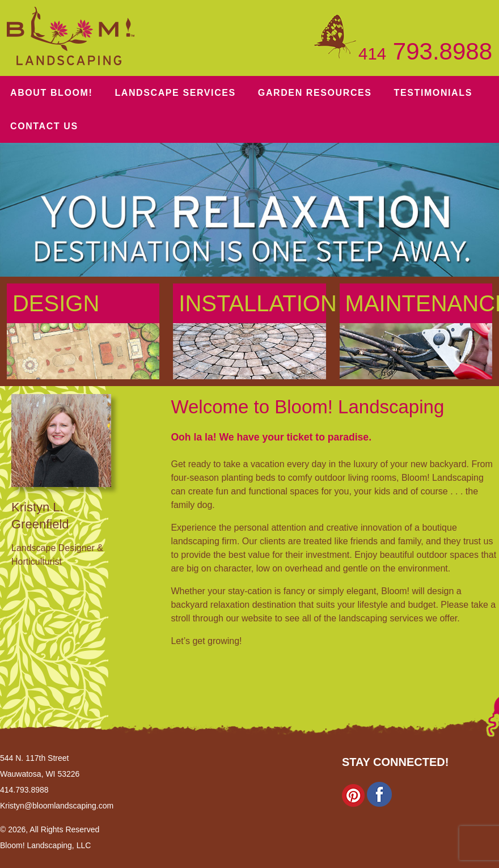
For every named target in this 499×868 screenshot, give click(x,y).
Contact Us (44, 126)
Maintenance (419, 299)
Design (56, 299)
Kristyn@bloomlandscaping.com (57, 802)
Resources (315, 93)
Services (175, 93)
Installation (252, 299)
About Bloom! (51, 93)
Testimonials (433, 93)
